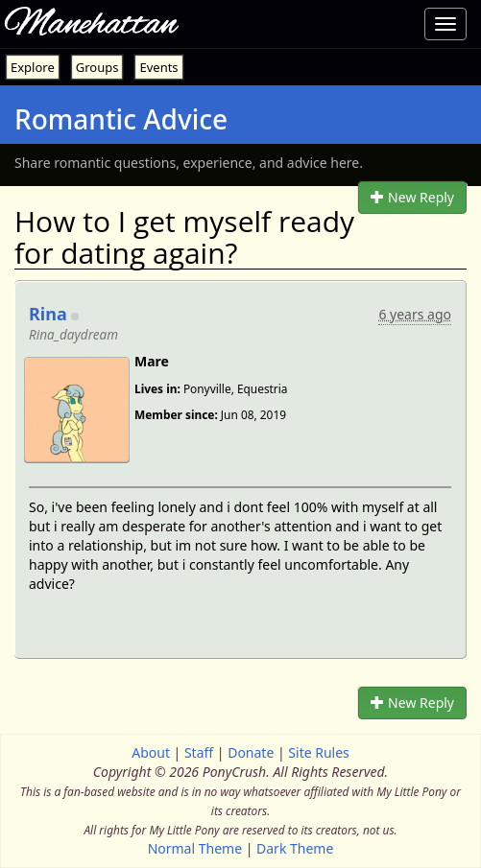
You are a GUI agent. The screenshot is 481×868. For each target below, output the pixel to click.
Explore (33, 67)
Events (158, 67)
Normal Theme (195, 848)
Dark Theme (295, 848)
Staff (199, 752)
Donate (251, 752)
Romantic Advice (121, 119)
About (151, 752)
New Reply (412, 197)
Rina (48, 314)
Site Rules (318, 752)
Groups (97, 67)
